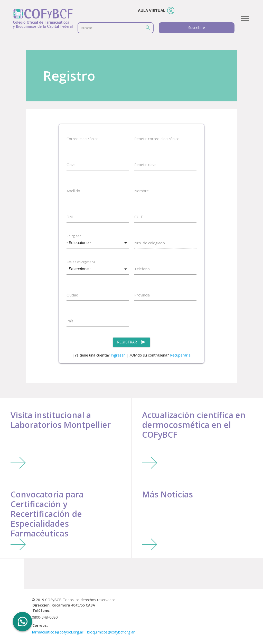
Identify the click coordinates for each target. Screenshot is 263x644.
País (70, 321)
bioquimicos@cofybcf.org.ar (111, 632)
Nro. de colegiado (150, 243)
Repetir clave (145, 165)
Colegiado (74, 236)
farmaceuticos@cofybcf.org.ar (58, 632)
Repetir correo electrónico (157, 139)
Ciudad (72, 295)
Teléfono (142, 269)
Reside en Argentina (81, 262)
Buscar (87, 28)
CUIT (139, 217)
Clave (71, 165)
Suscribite (197, 28)
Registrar (131, 342)
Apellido (73, 191)
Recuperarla (180, 355)
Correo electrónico (83, 139)
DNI (70, 217)
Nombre (142, 191)
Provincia (142, 295)
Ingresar (118, 355)
